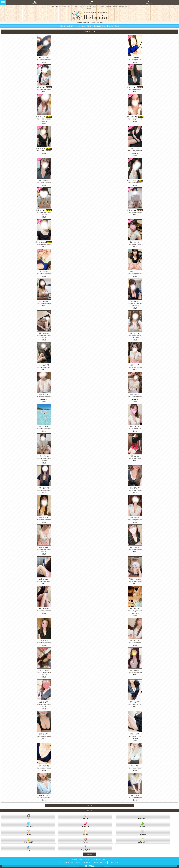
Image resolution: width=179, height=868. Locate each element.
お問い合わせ (143, 840)
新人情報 (143, 825)
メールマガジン (85, 848)
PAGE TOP (89, 854)
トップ (28, 817)
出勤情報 (28, 832)
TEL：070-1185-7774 (67, 26)
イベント (85, 817)
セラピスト (85, 825)
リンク (28, 848)
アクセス (85, 840)
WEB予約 (143, 832)
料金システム (143, 817)
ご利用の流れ (28, 825)
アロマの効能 (28, 840)
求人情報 (85, 832)
